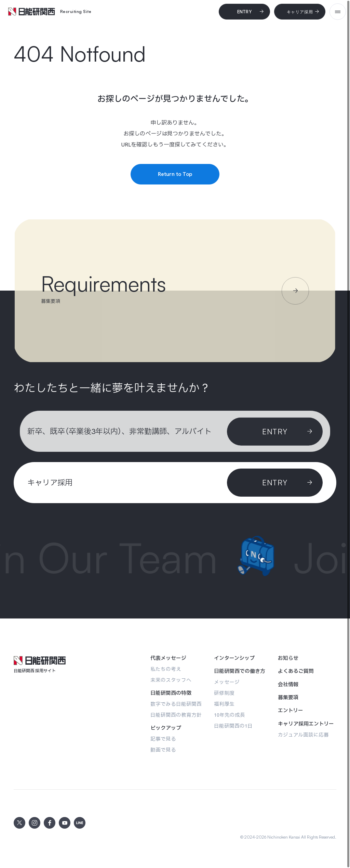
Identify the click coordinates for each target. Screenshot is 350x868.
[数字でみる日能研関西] (176, 704)
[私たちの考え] (166, 669)
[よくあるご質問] (296, 671)
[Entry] (244, 12)
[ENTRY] (275, 483)
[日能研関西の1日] (233, 726)
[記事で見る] (163, 739)
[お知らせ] (288, 658)
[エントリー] (291, 711)
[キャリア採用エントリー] (306, 724)
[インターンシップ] (234, 658)
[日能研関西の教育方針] (176, 715)
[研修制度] (224, 693)
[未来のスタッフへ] (171, 680)
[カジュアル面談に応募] (303, 735)
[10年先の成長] (230, 715)
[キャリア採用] (300, 12)
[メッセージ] (227, 682)
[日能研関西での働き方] (240, 671)
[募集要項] (288, 698)
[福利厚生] (224, 704)
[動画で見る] (163, 750)
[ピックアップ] (166, 728)
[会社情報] (288, 685)
